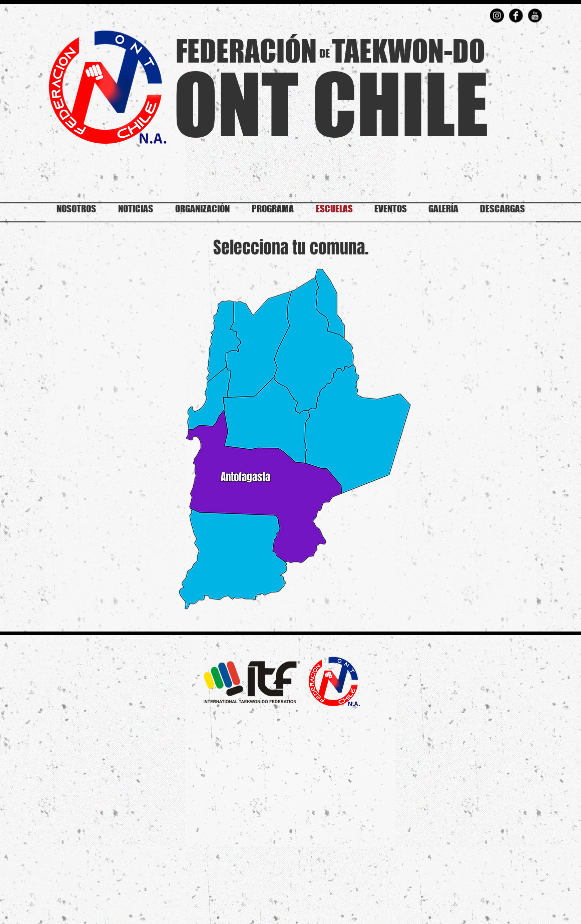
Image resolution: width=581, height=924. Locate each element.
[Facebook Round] (516, 16)
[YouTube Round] (535, 16)
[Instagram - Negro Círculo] (497, 16)
